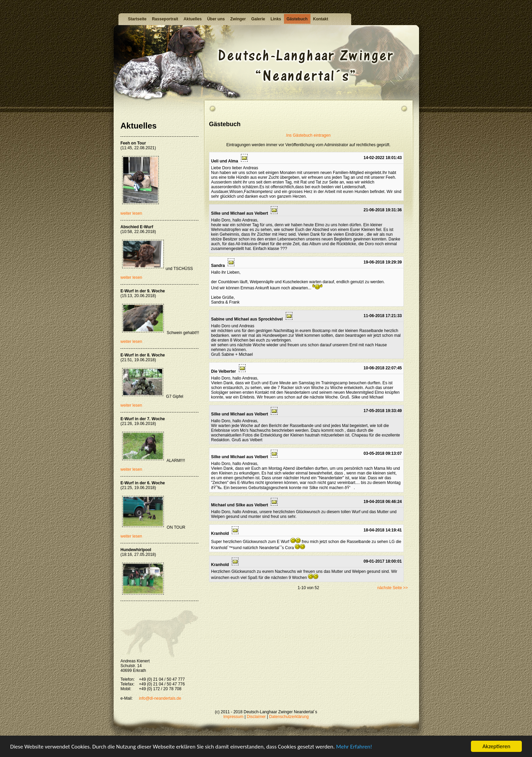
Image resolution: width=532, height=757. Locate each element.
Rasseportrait (165, 19)
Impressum (233, 717)
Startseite (137, 19)
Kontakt (321, 19)
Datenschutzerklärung (289, 717)
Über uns (216, 19)
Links (276, 19)
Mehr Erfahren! (354, 748)
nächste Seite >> (393, 588)
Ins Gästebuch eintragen (309, 135)
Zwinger (238, 19)
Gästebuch (297, 19)
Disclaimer (256, 717)
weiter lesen (131, 213)
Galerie (258, 19)
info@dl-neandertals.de (160, 698)
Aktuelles (193, 19)
